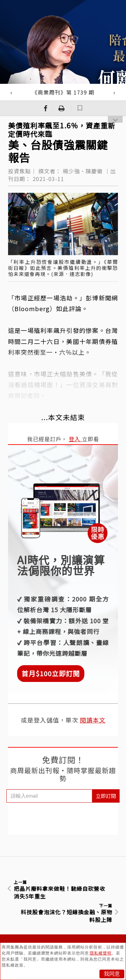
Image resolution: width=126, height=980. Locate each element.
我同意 (112, 974)
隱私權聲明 (101, 953)
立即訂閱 (106, 796)
